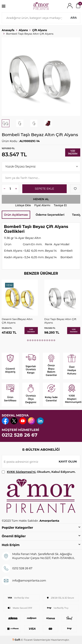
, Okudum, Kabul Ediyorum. (39, 472)
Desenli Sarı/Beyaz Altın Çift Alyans (17, 321)
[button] (28, 340)
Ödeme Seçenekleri (50, 215)
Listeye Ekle (23, 205)
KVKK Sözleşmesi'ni (21, 472)
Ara (74, 18)
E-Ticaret (27, 640)
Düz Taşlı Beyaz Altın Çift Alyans (60, 321)
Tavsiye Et (60, 205)
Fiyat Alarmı (42, 205)
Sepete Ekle (44, 189)
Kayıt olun (68, 461)
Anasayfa (8, 30)
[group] (41, 77)
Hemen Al (41, 199)
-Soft (17, 640)
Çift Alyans (39, 30)
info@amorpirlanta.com (29, 580)
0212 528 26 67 (20, 435)
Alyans (23, 30)
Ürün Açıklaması (16, 215)
